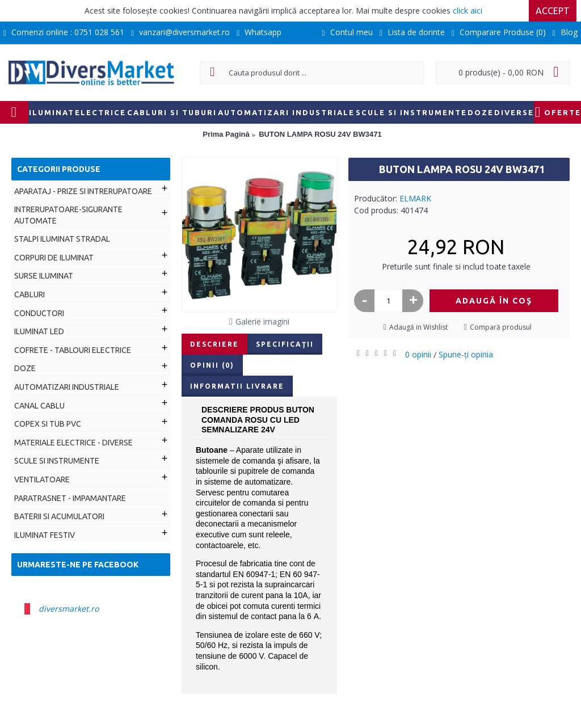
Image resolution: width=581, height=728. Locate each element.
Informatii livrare (237, 386)
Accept (553, 11)
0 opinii (418, 354)
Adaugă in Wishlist (418, 327)
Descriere (214, 344)
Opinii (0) (212, 365)
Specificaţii (285, 344)
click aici (468, 10)
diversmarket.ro (69, 609)
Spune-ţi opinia (466, 354)
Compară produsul (501, 327)
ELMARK (415, 198)
